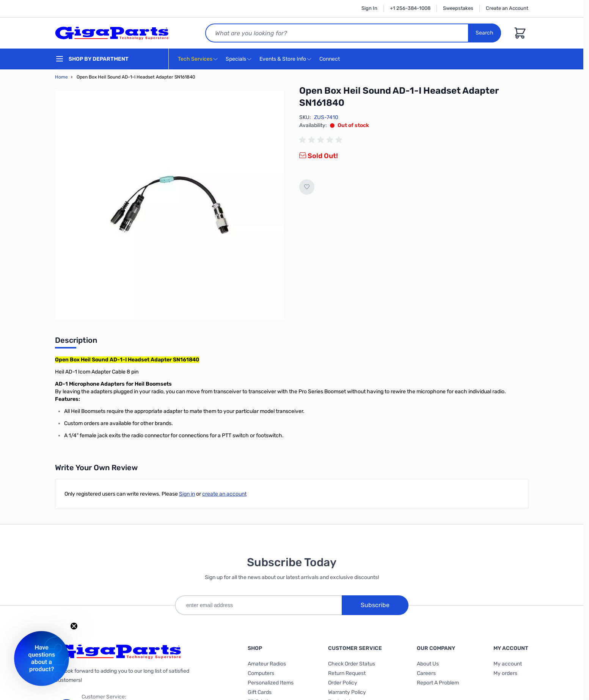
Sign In (369, 8)
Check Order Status (352, 664)
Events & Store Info (283, 59)
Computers (261, 673)
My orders (505, 673)
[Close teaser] (74, 626)
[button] (42, 658)
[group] (322, 140)
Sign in (187, 494)
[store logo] (112, 33)
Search (485, 33)
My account (508, 664)
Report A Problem (438, 683)
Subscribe (375, 605)
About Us (428, 664)
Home (61, 77)
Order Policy (343, 683)
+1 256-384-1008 (410, 8)
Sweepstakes (458, 8)
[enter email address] (258, 605)
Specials (236, 59)
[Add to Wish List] (307, 187)
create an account (224, 494)
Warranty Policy (347, 692)
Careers (426, 673)
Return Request (347, 673)
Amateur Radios (267, 664)
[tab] (76, 342)
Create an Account (507, 8)
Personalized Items (271, 683)
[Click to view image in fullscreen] (170, 205)
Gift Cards (260, 692)
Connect (331, 59)
